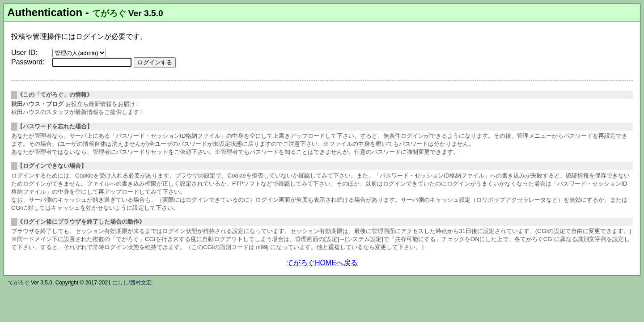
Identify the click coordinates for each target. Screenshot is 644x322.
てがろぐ (109, 13)
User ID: (24, 53)
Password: (28, 62)
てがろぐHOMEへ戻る (322, 263)
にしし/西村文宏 (132, 283)
